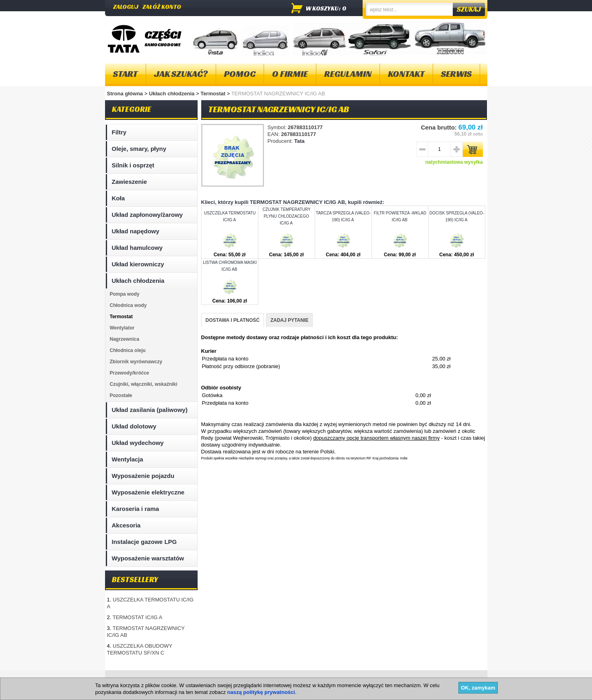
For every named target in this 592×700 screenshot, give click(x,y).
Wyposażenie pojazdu (143, 476)
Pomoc (240, 74)
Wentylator (122, 328)
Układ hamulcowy (137, 248)
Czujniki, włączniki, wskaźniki (144, 384)
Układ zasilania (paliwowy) (150, 410)
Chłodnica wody (128, 305)
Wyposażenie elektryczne (148, 492)
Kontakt (406, 74)
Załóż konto (162, 7)
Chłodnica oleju (128, 350)
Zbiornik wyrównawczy (136, 362)
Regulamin (348, 74)
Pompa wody (125, 294)
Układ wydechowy (138, 443)
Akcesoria (126, 525)
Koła (119, 198)
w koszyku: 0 (326, 8)
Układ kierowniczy (138, 264)
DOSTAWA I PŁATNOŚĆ (233, 320)
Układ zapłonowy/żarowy (147, 215)
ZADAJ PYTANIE (289, 320)
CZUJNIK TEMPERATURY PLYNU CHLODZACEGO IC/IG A (286, 216)
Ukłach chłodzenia (172, 94)
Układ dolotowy (134, 426)
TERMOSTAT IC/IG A (138, 617)
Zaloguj (126, 7)
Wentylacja (128, 459)
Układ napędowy (136, 231)
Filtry (119, 132)
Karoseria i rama (136, 509)
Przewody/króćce (130, 373)
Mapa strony (125, 680)
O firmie (290, 74)
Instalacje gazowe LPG (144, 542)
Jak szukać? (181, 74)
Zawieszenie (130, 182)
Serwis (456, 74)
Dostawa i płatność (288, 680)
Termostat (214, 94)
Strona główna (125, 94)
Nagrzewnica (125, 339)
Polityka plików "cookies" (227, 680)
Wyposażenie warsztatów (148, 558)
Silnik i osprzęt (133, 165)
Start (125, 74)
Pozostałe (121, 395)
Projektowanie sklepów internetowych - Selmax (441, 693)
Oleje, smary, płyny (139, 149)
